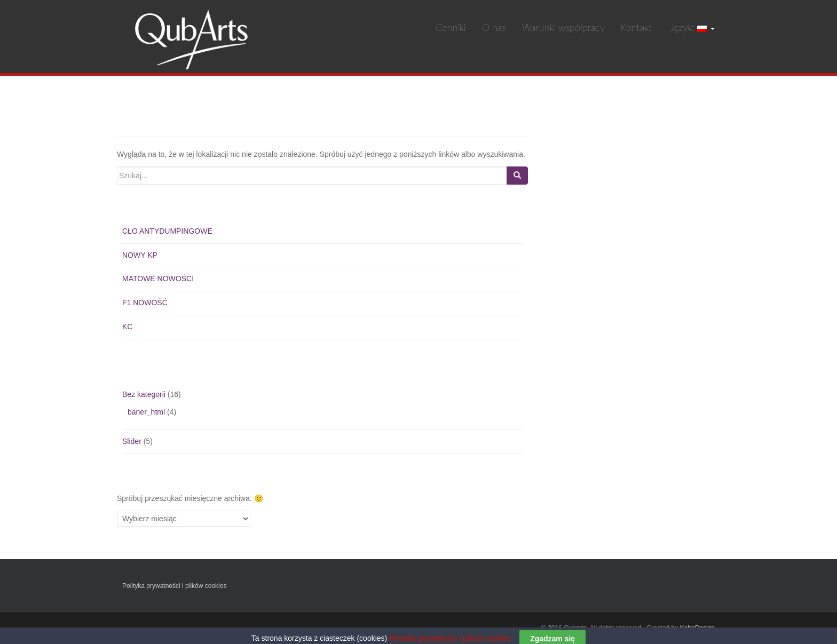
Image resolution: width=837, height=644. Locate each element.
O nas (494, 27)
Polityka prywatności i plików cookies (174, 586)
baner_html (146, 412)
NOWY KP (140, 255)
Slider (132, 441)
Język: (691, 27)
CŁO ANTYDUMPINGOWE (167, 231)
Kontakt (636, 27)
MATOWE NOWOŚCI (158, 279)
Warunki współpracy (563, 27)
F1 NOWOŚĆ (145, 303)
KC (127, 327)
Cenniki (451, 27)
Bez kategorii (144, 394)
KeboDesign (697, 628)
